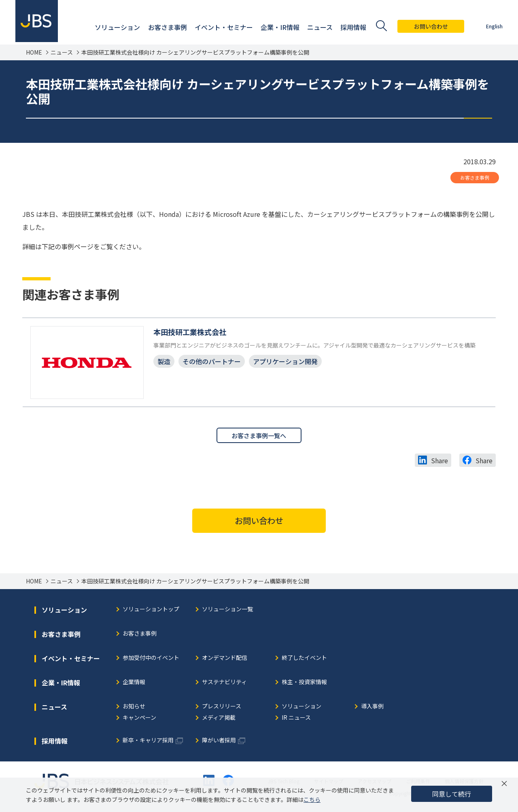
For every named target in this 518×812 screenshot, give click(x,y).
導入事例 (372, 708)
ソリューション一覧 (227, 611)
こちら (312, 799)
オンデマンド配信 (225, 660)
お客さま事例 (475, 177)
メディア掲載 (219, 720)
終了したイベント (304, 660)
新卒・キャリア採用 (148, 742)
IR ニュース (296, 720)
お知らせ (134, 708)
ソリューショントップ (151, 611)
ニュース (62, 52)
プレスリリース (222, 708)
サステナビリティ (224, 684)
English (494, 26)
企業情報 (134, 684)
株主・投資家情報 (304, 684)
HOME (34, 52)
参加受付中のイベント (151, 660)
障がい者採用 (219, 742)
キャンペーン (139, 720)
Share (439, 462)
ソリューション (301, 708)
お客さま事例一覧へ (259, 437)
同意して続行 (452, 794)
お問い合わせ (430, 26)
